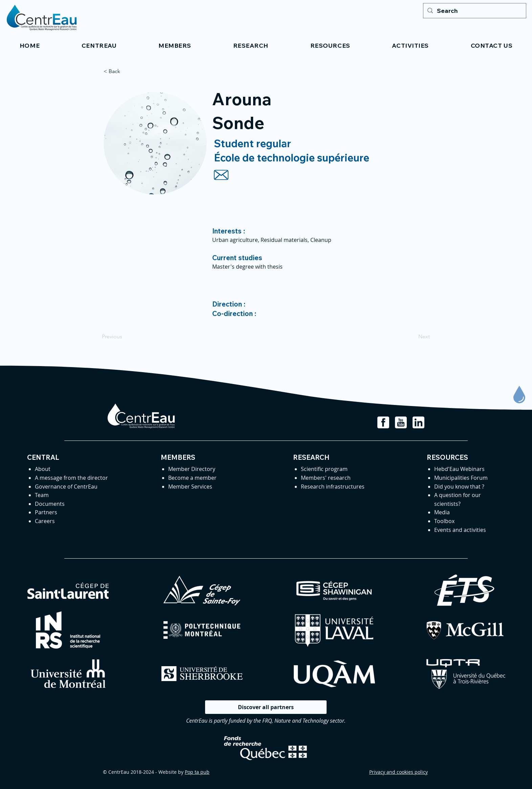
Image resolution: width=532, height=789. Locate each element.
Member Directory (192, 469)
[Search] (474, 11)
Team (42, 495)
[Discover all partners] (266, 707)
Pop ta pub (197, 772)
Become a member (192, 478)
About (43, 469)
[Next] (413, 337)
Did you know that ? (459, 487)
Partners (46, 512)
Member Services (190, 487)
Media (442, 512)
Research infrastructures (333, 487)
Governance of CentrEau (66, 487)
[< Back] (126, 71)
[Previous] (124, 337)
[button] (99, 46)
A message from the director (71, 478)
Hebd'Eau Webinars (459, 469)
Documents (50, 504)
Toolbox (444, 521)
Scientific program (324, 469)
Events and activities (460, 530)
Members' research (326, 478)
